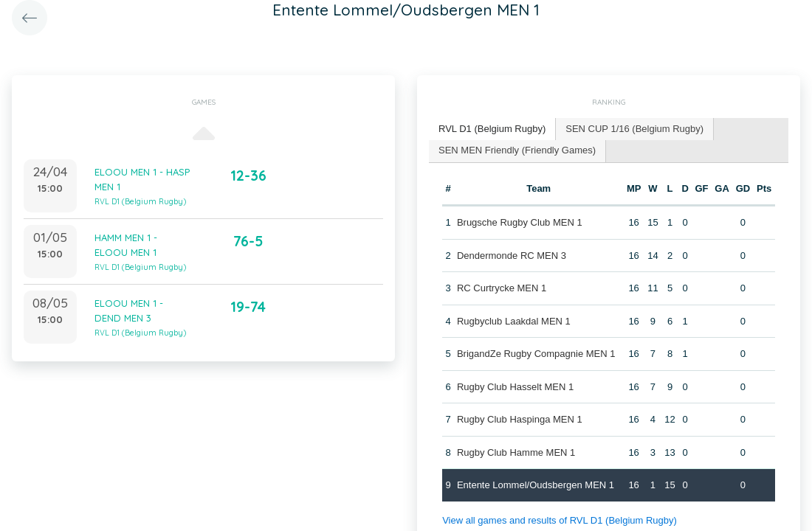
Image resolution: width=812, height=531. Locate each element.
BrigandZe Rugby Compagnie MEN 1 (536, 354)
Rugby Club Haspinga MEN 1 (520, 419)
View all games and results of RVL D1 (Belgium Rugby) (560, 520)
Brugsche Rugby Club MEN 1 (520, 222)
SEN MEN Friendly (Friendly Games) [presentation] (517, 150)
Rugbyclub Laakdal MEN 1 (514, 321)
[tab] (492, 129)
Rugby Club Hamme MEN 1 (516, 452)
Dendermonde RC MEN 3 (512, 256)
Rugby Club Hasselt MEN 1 (515, 387)
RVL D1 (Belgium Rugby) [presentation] (492, 129)
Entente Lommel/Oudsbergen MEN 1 (536, 485)
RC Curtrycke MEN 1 (502, 288)
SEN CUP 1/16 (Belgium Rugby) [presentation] (634, 129)
